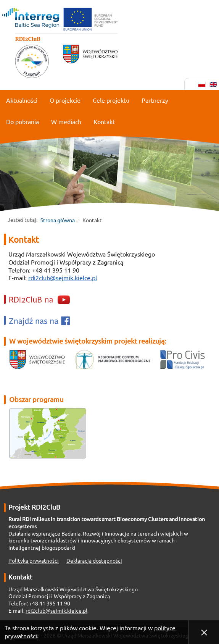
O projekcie (65, 100)
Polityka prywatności (34, 561)
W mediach (66, 122)
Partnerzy (155, 100)
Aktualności (22, 100)
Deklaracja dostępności (94, 561)
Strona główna (58, 220)
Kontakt (104, 122)
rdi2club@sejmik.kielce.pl (63, 278)
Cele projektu (111, 100)
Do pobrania (23, 122)
